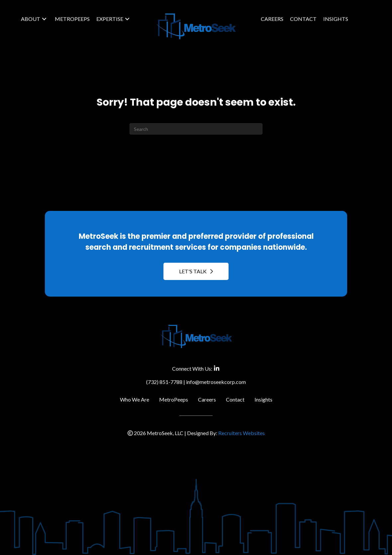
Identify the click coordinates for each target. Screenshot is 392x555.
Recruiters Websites (242, 433)
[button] (44, 19)
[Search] (196, 129)
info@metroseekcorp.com (216, 382)
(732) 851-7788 (164, 382)
